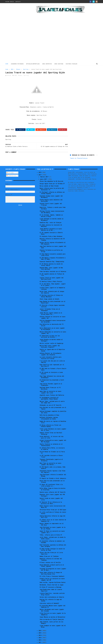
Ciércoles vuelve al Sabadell (49, 598)
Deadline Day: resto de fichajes (51, 217)
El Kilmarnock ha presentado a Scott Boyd (52, 375)
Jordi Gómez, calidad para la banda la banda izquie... (53, 532)
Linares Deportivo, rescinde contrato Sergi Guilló (52, 588)
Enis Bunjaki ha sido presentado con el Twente (53, 402)
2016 (40, 625)
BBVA (12, 69)
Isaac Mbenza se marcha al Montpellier (53, 611)
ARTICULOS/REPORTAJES (33, 64)
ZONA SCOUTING (59, 64)
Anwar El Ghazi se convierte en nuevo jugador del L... (52, 526)
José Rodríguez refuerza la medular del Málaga (53, 470)
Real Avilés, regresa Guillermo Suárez (53, 577)
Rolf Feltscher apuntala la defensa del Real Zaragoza (53, 540)
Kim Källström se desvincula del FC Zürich (52, 319)
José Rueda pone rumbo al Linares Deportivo (51, 584)
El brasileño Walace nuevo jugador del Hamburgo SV (53, 601)
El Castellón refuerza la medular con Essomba (52, 536)
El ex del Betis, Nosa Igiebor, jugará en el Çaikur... (53, 279)
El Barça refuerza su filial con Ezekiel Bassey (50, 420)
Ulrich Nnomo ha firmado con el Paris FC (52, 447)
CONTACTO (18, 2)
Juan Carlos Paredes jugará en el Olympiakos (51, 379)
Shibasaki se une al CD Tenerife (50, 399)
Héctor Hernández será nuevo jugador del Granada (52, 604)
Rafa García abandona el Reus (49, 409)
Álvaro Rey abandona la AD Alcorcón (51, 175)
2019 (40, 167)
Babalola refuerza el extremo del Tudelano (51, 554)
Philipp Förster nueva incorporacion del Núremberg (52, 206)
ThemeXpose (15, 642)
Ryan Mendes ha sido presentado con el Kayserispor (52, 296)
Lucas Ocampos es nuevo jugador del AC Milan (53, 621)
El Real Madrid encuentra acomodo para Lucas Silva (53, 249)
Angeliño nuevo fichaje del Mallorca (52, 389)
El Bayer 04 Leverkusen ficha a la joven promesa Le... (51, 479)
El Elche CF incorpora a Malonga (50, 581)
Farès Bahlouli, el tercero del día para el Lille (51, 431)
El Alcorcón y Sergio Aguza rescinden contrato (52, 300)
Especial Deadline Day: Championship (52, 256)
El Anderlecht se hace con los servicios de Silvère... (50, 331)
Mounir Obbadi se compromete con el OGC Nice (52, 518)
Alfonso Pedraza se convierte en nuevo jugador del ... (53, 312)
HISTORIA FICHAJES (72, 64)
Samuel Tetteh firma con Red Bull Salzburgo (51, 428)
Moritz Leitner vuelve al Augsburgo (51, 338)
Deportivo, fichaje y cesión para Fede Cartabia (53, 202)
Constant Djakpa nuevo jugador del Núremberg (51, 191)
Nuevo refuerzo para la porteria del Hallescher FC (52, 183)
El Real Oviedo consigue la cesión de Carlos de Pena (52, 544)
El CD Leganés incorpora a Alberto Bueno (51, 228)
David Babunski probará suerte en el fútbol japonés (52, 560)
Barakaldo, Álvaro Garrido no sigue (51, 579)
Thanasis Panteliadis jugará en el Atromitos (51, 454)
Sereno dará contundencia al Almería (52, 591)
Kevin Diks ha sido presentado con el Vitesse (52, 476)
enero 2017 (44, 173)
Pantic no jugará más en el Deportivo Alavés (52, 344)
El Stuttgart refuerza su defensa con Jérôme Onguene (52, 187)
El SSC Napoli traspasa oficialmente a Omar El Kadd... (53, 253)
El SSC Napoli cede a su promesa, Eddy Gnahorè (53, 462)
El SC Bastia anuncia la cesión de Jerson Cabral (51, 259)
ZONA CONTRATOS (47, 64)
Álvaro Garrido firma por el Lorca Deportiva (51, 547)
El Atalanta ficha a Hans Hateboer (51, 231)
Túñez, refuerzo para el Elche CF (51, 529)
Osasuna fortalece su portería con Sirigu (51, 245)
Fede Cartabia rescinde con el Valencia (53, 266)
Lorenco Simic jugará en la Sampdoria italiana (52, 283)
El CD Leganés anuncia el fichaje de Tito (52, 269)
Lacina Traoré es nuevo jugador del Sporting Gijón (52, 273)
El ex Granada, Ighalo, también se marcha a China (51, 210)
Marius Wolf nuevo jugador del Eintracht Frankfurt (50, 341)
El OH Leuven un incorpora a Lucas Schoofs (51, 367)
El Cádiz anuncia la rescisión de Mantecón (51, 220)
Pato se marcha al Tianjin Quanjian (52, 614)
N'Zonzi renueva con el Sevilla (50, 557)
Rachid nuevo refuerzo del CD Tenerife (53, 486)
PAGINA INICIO (10, 2)
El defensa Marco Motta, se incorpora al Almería (52, 443)
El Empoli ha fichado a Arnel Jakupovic (53, 473)
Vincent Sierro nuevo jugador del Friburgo (51, 198)
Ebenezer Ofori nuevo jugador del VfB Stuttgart (52, 489)
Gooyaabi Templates (36, 642)
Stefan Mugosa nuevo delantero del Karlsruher (51, 195)
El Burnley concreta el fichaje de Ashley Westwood (51, 290)
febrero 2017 (45, 171)
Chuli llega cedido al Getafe (49, 293)
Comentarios (11, 170)
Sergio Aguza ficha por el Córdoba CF (52, 178)
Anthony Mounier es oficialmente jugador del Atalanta (50, 348)
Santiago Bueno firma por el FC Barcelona (50, 382)
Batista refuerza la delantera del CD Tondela (52, 234)
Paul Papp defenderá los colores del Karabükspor (52, 371)
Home (7, 64)
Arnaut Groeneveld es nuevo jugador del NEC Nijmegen (53, 435)
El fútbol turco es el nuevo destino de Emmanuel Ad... (53, 515)
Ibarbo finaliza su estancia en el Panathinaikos (51, 439)
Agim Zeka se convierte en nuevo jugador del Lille (50, 386)
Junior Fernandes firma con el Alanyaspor (50, 304)
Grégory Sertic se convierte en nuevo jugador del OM (52, 574)
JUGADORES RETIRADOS (17, 64)
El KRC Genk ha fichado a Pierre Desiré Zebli (53, 363)
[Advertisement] (18, 33)
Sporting (26, 69)
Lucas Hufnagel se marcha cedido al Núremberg (52, 214)
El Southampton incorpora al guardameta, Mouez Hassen (49, 392)
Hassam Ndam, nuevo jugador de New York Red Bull (51, 263)
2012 (40, 634)
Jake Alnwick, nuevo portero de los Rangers (51, 617)
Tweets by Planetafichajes (79, 73)
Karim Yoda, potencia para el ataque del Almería (52, 286)
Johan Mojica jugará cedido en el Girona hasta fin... (51, 308)
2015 (40, 627)
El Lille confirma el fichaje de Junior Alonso (53, 507)
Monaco (18, 69)
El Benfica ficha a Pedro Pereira (51, 276)
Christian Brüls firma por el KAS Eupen (53, 504)
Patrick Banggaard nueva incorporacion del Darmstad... (53, 315)
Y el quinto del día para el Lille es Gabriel (52, 356)
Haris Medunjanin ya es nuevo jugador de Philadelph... (52, 323)
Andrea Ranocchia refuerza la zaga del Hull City (52, 511)
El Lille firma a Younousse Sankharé (52, 570)
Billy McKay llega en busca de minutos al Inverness (53, 483)
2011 (40, 637)
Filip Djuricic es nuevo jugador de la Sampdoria (53, 608)
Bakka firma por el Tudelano (49, 551)
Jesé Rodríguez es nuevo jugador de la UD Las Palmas (53, 522)
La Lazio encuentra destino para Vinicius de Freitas (51, 352)
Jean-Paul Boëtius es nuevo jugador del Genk (53, 241)
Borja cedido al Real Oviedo (49, 180)
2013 (40, 632)
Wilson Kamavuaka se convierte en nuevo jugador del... (53, 327)
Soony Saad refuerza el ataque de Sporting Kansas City (51, 567)
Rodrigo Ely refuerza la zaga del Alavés (51, 594)
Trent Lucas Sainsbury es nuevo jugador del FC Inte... (53, 424)
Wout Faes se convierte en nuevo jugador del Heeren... (50, 458)
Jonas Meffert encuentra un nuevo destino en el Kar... (51, 224)
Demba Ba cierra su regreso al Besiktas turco (53, 416)
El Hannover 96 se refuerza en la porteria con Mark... (51, 497)
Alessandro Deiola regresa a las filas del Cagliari (52, 466)
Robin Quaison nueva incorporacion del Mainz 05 (53, 501)
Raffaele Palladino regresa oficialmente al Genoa (49, 412)
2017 (40, 169)
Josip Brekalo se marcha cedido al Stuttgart (51, 334)
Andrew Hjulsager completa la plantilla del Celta (53, 406)
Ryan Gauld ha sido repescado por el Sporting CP (52, 360)
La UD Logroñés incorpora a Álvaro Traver (51, 450)
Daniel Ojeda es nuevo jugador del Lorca (51, 493)
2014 (40, 630)
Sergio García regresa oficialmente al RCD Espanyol (53, 237)
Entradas (10, 167)
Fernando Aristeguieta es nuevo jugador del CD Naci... (53, 564)
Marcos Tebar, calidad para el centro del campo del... (52, 396)
